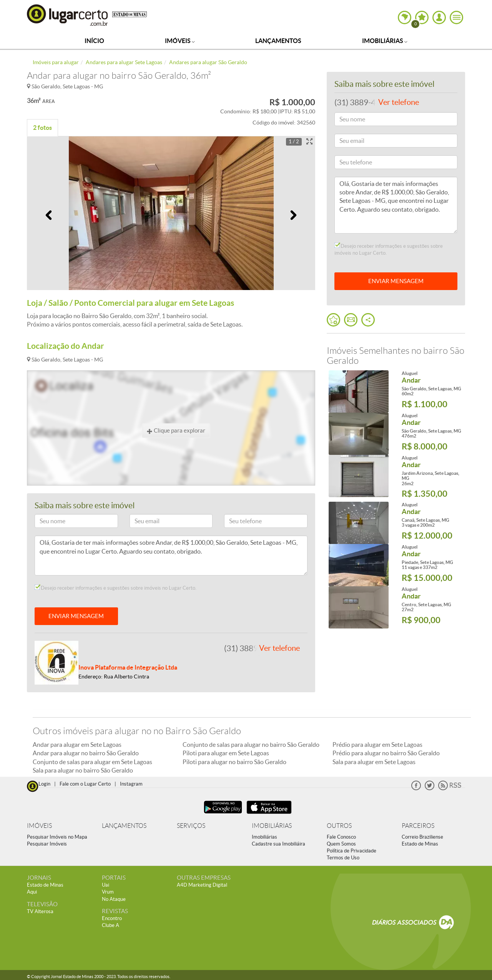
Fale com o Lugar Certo (85, 784)
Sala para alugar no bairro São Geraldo (83, 770)
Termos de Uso (343, 858)
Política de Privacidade (352, 851)
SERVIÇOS (191, 826)
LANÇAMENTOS (124, 826)
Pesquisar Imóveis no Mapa (57, 837)
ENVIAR (396, 281)
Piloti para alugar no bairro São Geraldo (234, 762)
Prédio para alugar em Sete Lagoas (377, 745)
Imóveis (180, 41)
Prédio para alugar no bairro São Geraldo (386, 753)
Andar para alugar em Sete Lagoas (77, 745)
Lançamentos (278, 41)
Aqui (32, 892)
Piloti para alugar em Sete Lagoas (226, 753)
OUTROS (339, 826)
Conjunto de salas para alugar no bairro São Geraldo (251, 745)
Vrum (108, 892)
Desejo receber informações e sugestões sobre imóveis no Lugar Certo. (116, 588)
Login (44, 784)
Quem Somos (341, 844)
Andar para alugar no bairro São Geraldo (86, 753)
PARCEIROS (418, 826)
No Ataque (114, 899)
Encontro (112, 918)
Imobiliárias (385, 41)
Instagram (131, 784)
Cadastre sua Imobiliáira (278, 844)
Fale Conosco (341, 837)
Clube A (111, 925)
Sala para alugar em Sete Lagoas (374, 762)
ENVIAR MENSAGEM (76, 616)
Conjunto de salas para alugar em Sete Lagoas (92, 762)
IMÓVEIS (39, 826)
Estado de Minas (420, 844)
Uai (106, 885)
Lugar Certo (68, 15)
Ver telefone (279, 648)
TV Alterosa (40, 911)
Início (94, 41)
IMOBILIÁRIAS (272, 826)
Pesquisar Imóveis (47, 844)
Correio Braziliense (422, 837)
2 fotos (42, 128)
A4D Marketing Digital (202, 885)
